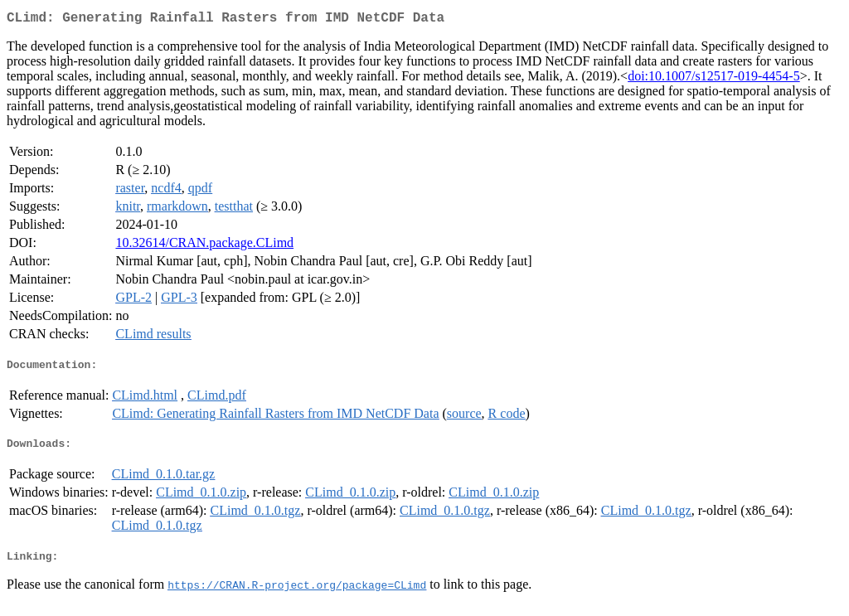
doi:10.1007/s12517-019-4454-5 (714, 79)
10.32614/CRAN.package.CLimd (204, 246)
